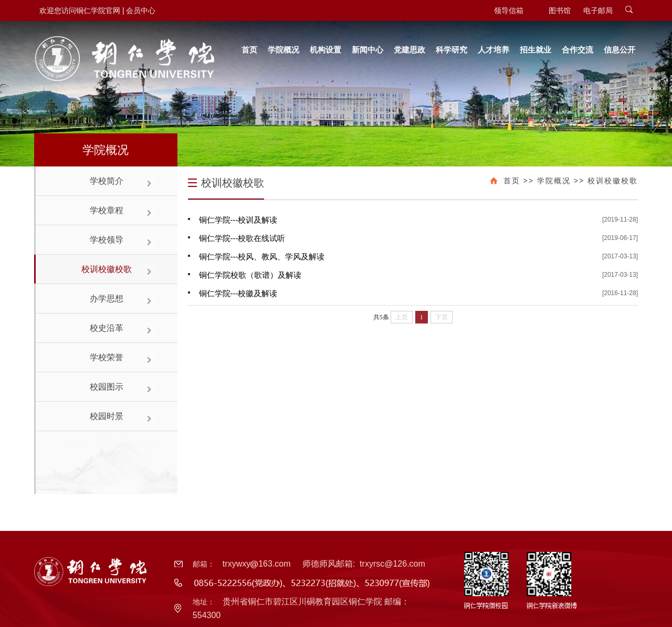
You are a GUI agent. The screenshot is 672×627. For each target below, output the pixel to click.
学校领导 (107, 240)
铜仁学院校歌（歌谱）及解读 (250, 275)
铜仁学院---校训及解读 (238, 220)
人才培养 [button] (493, 50)
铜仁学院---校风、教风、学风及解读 (262, 257)
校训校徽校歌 (107, 269)
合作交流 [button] (577, 50)
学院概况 (554, 181)
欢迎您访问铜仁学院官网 (80, 11)
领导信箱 (509, 11)
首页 (512, 181)
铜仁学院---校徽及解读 (238, 293)
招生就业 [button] (535, 50)
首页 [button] (249, 50)
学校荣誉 (107, 357)
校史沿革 (107, 328)
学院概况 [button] (283, 50)
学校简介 (107, 181)
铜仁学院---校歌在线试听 (242, 238)
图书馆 (560, 11)
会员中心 (141, 11)
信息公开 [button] (619, 50)
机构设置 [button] (325, 50)
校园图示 (107, 387)
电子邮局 (598, 11)
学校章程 (107, 210)
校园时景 (107, 416)
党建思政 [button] (409, 50)
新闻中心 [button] (367, 50)
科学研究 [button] (451, 50)
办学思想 (107, 299)
